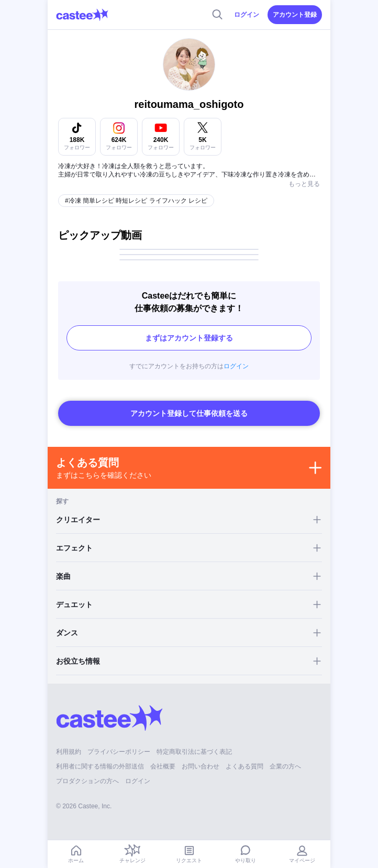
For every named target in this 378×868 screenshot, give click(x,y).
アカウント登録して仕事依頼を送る (189, 413)
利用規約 (69, 752)
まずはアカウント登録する (189, 338)
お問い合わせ (201, 766)
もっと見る (304, 184)
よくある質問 (244, 766)
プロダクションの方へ (87, 781)
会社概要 (163, 766)
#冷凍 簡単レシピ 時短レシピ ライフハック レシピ (136, 201)
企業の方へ (285, 766)
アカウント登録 (295, 15)
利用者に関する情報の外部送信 (100, 766)
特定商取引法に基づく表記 (194, 752)
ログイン (247, 15)
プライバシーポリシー (119, 752)
